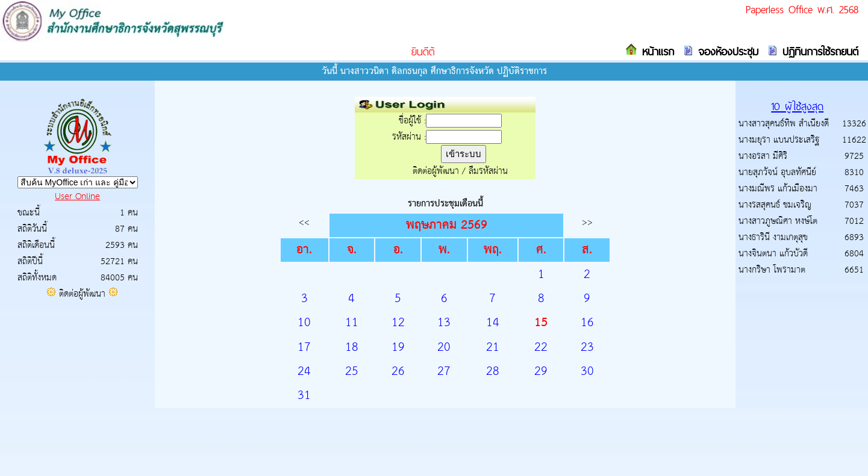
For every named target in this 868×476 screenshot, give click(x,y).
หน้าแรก (656, 51)
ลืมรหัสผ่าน (488, 171)
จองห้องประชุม (726, 51)
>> (587, 222)
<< (304, 222)
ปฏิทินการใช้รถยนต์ (818, 51)
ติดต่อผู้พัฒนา (82, 294)
